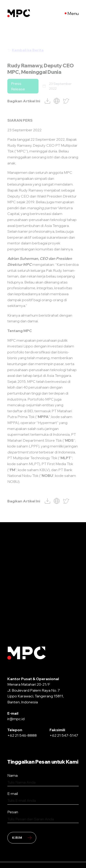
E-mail (13, 794)
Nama (12, 775)
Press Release (18, 94)
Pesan (13, 812)
